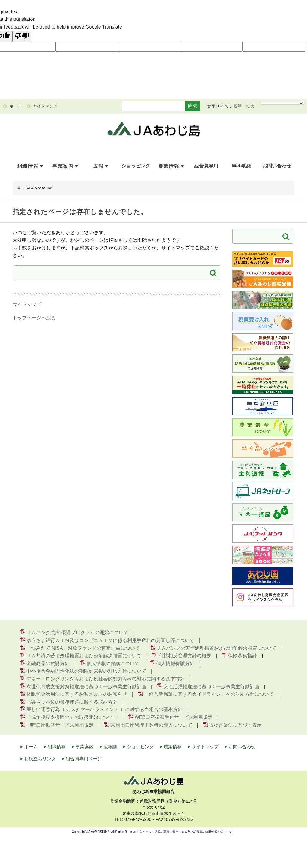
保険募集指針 (243, 656)
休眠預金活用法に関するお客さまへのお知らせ (77, 694)
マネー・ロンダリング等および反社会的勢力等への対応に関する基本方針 (106, 679)
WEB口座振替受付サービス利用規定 (174, 717)
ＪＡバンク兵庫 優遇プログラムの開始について (77, 633)
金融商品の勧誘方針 (48, 663)
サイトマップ (27, 304)
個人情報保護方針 (175, 663)
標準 (238, 106)
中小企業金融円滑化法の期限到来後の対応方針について (86, 671)
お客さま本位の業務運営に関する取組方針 (72, 702)
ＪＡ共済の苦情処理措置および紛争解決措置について (84, 656)
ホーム (31, 747)
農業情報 (169, 166)
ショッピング (140, 747)
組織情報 (28, 166)
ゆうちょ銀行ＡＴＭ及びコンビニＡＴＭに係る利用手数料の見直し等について (110, 640)
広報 (98, 166)
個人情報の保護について (113, 663)
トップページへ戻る (34, 318)
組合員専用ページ (84, 759)
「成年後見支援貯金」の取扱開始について (72, 717)
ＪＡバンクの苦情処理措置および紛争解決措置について (216, 648)
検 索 (192, 106)
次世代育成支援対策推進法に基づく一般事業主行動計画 (86, 687)
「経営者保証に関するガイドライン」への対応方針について (209, 694)
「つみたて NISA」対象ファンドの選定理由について (83, 648)
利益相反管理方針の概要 (185, 656)
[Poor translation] (22, 37)
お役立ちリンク (40, 759)
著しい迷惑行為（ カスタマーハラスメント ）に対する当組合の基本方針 (104, 709)
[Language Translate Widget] (283, 103)
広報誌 (110, 747)
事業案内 (63, 166)
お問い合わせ (242, 747)
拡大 (250, 106)
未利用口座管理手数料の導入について (151, 725)
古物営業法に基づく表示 (235, 725)
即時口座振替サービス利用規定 (60, 725)
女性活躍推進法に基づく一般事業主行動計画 (211, 687)
